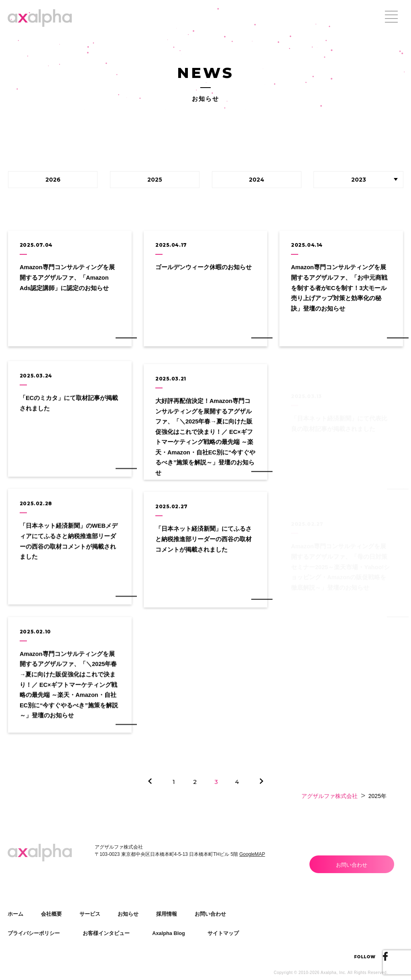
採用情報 (167, 914)
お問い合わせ (352, 865)
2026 (53, 180)
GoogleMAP (252, 854)
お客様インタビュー (106, 933)
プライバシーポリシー (34, 933)
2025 (155, 180)
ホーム (15, 914)
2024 (256, 180)
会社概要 (51, 914)
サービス (90, 914)
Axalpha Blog (169, 933)
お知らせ (128, 914)
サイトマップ (223, 933)
